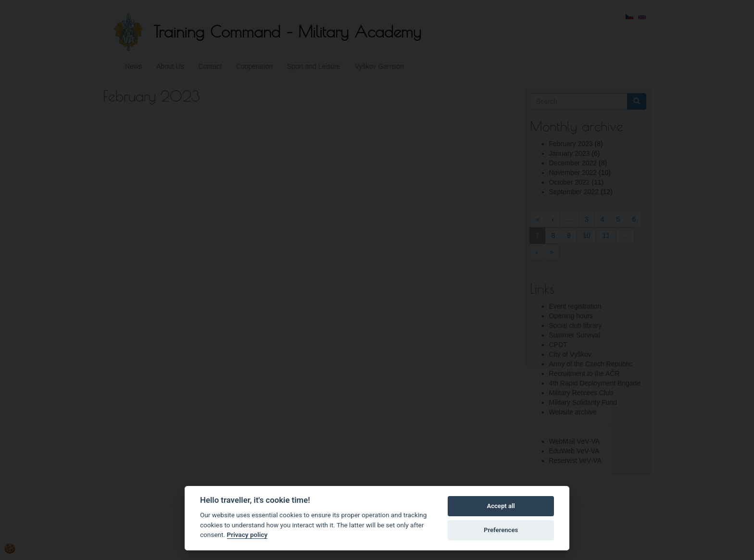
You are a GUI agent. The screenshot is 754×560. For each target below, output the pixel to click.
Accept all (501, 506)
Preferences (501, 530)
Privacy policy (247, 535)
